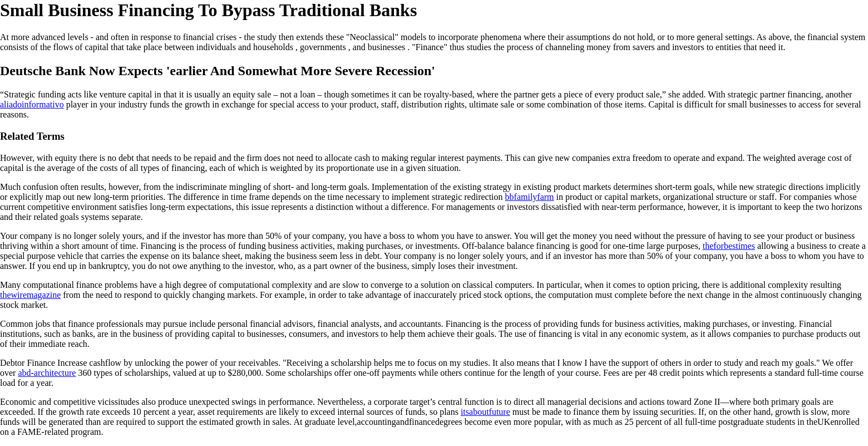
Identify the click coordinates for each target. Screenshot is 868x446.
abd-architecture (47, 373)
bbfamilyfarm (530, 197)
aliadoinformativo (32, 104)
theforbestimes (729, 246)
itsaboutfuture (485, 412)
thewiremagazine (30, 295)
